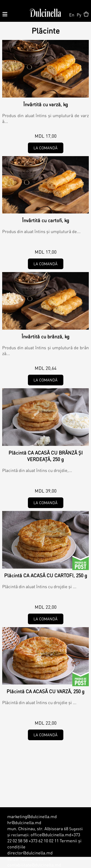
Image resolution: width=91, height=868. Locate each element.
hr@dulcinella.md (24, 822)
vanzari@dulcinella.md (29, 859)
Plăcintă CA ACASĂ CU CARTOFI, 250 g (46, 575)
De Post (81, 563)
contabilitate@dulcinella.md (34, 865)
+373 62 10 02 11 (44, 841)
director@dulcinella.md (30, 853)
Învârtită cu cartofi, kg (46, 220)
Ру (79, 15)
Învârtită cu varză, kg (46, 104)
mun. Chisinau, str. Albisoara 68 (38, 828)
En (72, 15)
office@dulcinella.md (51, 834)
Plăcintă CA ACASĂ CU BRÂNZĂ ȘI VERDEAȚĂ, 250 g (46, 456)
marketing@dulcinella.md (32, 816)
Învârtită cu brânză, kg (45, 336)
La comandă (45, 148)
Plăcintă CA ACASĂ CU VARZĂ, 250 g (45, 691)
